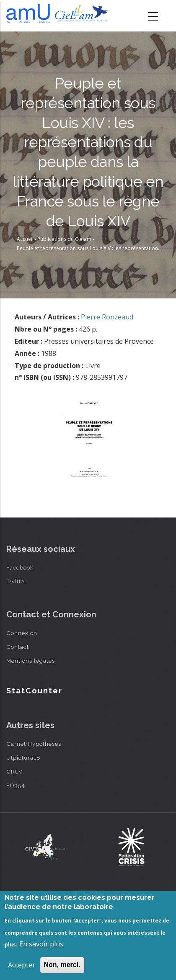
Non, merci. (62, 965)
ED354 (16, 785)
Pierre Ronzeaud (107, 317)
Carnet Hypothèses (34, 744)
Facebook (20, 567)
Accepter (22, 965)
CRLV (14, 771)
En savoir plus (41, 944)
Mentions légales (31, 661)
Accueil (25, 239)
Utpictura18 (23, 758)
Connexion (22, 633)
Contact (18, 647)
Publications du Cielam (64, 239)
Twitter (17, 581)
